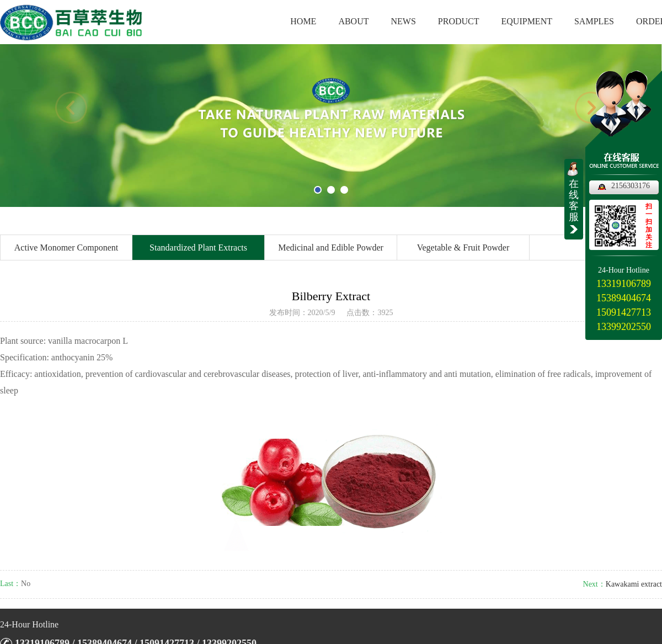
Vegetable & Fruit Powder (463, 248)
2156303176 (631, 186)
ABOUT (353, 21)
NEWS (404, 21)
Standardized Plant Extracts (198, 248)
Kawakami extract (634, 584)
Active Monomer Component (66, 248)
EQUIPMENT (527, 21)
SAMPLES (594, 21)
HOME (303, 21)
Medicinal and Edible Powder (331, 248)
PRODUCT (459, 21)
